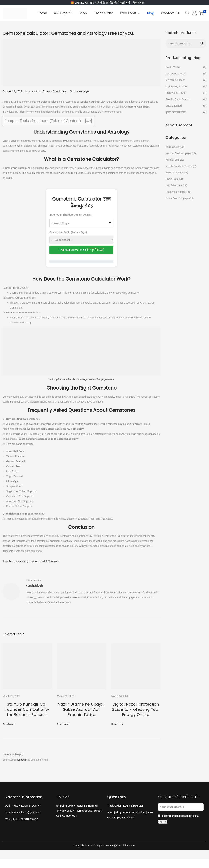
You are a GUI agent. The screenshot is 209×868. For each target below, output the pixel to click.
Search (202, 43)
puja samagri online (176, 86)
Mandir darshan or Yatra (179, 166)
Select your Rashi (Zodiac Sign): (69, 232)
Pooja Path (172, 179)
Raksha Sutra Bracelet (178, 99)
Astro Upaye (60, 91)
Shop (110, 807)
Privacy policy (65, 805)
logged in (22, 754)
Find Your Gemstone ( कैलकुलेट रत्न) (82, 250)
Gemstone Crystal (176, 74)
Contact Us (69, 810)
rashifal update (174, 185)
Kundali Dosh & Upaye (178, 153)
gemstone (33, 561)
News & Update (174, 173)
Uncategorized (174, 106)
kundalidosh (34, 585)
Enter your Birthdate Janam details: (70, 215)
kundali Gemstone (49, 561)
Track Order (114, 800)
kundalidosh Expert (39, 91)
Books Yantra (173, 67)
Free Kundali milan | (135, 807)
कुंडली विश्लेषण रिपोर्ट (176, 112)
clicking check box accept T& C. (179, 810)
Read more (9, 718)
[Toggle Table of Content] (87, 121)
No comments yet (80, 91)
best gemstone (17, 561)
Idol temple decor (175, 80)
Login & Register (133, 800)
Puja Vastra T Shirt (176, 93)
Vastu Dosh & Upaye (177, 198)
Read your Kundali (176, 192)
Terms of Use (84, 805)
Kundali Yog (172, 160)
